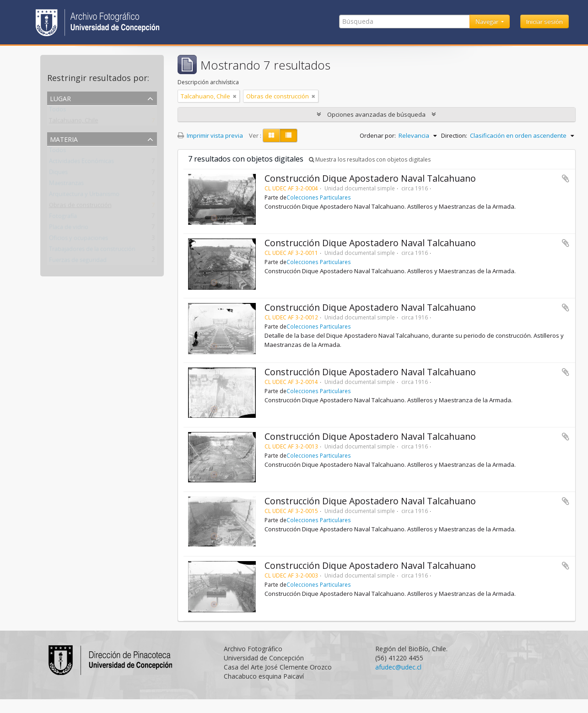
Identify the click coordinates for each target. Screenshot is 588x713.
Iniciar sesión (545, 22)
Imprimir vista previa (210, 135)
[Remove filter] (235, 96)
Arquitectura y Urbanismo (84, 196)
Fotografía (63, 218)
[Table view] (289, 135)
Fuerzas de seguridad (78, 262)
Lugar (60, 98)
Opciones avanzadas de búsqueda (376, 114)
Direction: (454, 135)
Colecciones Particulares (319, 197)
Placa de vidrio (69, 229)
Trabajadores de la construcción (92, 251)
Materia (64, 138)
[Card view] (271, 135)
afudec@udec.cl (398, 667)
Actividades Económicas (81, 163)
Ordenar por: (378, 135)
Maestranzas (66, 185)
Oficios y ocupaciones (78, 240)
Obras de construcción (80, 207)
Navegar (488, 22)
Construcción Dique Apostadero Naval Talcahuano (370, 178)
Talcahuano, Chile (74, 122)
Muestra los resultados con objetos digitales (370, 159)
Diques (58, 174)
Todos (57, 111)
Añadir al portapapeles (566, 178)
